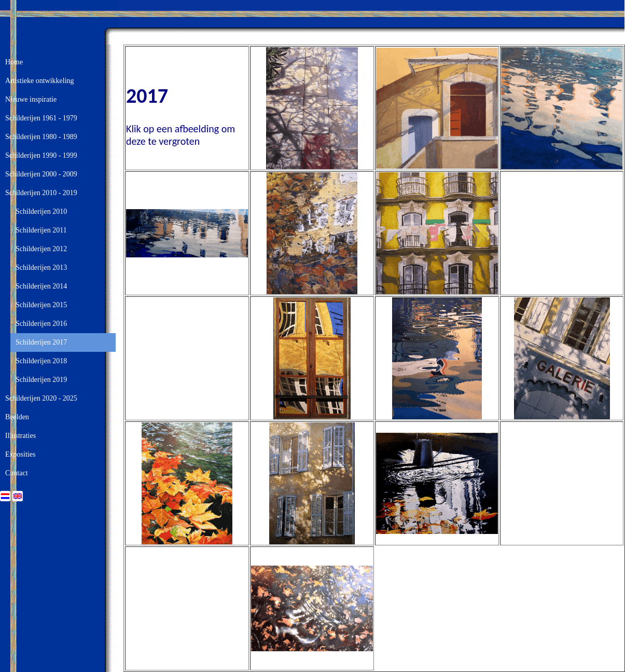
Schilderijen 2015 (41, 305)
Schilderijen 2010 (41, 211)
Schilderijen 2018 (41, 361)
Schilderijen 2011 (41, 230)
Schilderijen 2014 (41, 286)
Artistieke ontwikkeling (40, 81)
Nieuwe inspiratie (31, 99)
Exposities (20, 454)
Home (14, 62)
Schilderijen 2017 (41, 342)
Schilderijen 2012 (41, 249)
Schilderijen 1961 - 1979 (41, 118)
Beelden (17, 417)
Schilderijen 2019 (41, 380)
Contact (17, 473)
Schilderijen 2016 (41, 324)
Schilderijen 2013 (41, 268)
